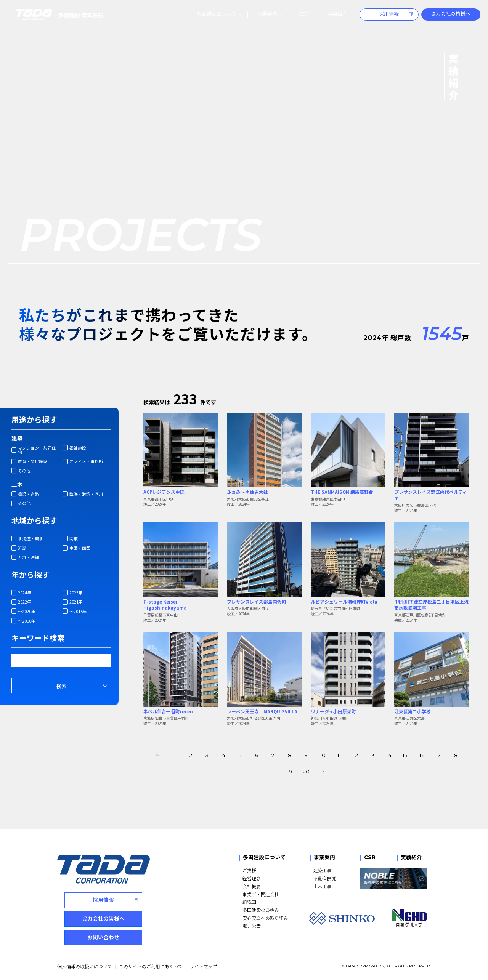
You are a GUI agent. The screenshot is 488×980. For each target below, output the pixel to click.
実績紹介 (411, 857)
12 (356, 755)
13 (372, 755)
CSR (370, 857)
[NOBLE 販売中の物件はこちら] (393, 878)
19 (290, 772)
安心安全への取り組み (265, 918)
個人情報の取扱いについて (85, 966)
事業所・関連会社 (261, 894)
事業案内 (324, 857)
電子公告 (252, 925)
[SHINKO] (342, 918)
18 (455, 755)
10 (323, 755)
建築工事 (323, 870)
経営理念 (252, 878)
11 (339, 755)
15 (405, 755)
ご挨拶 (249, 870)
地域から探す (34, 520)
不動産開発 (325, 878)
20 (306, 772)
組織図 (249, 902)
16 (422, 755)
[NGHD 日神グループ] (409, 918)
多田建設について (264, 857)
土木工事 (323, 886)
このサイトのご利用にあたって (151, 966)
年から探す (30, 575)
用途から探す (34, 420)
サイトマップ (204, 966)
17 (438, 755)
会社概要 (252, 886)
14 (389, 755)
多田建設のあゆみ (261, 910)
